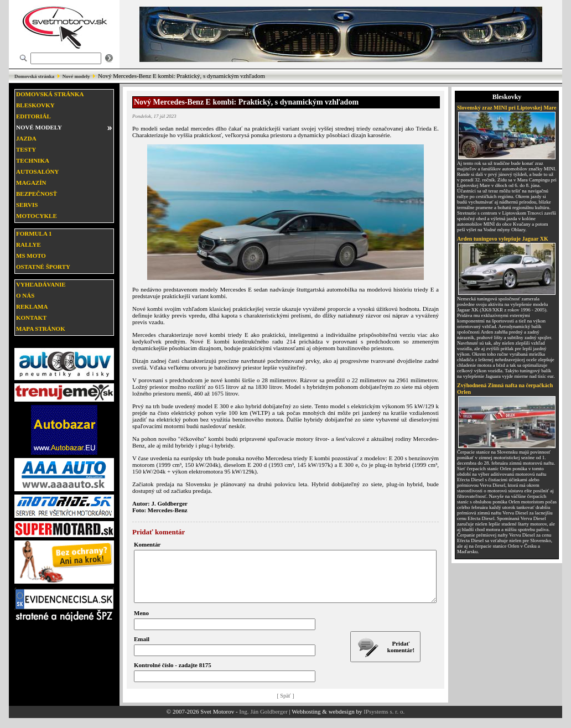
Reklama (32, 306)
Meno (141, 623)
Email (142, 649)
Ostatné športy (43, 267)
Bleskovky (35, 105)
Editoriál (33, 116)
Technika (33, 160)
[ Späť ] (286, 706)
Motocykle (37, 216)
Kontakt (31, 318)
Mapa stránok (41, 329)
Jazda (26, 138)
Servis (27, 205)
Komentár (147, 544)
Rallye (28, 245)
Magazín (31, 183)
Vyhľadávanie (41, 284)
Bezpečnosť (37, 194)
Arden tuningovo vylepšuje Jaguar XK (503, 239)
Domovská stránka (34, 76)
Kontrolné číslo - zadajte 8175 (173, 675)
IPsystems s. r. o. (384, 721)
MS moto (31, 256)
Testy (26, 149)
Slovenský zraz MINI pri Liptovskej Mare (507, 108)
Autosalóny (37, 171)
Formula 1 (34, 233)
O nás (25, 295)
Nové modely (76, 76)
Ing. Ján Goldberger (263, 721)
